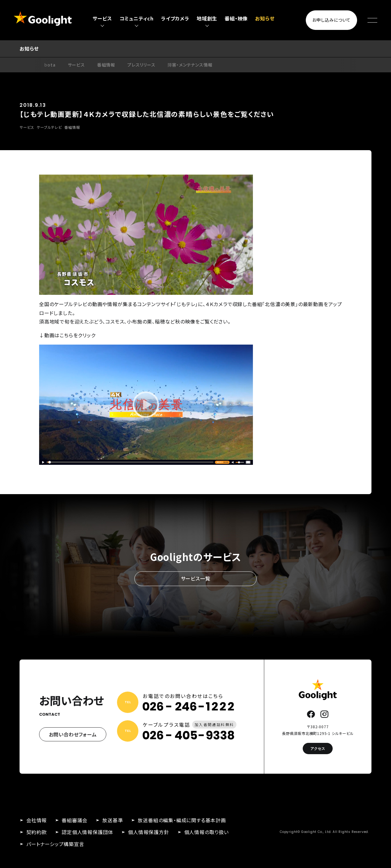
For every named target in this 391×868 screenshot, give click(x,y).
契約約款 (37, 832)
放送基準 (113, 820)
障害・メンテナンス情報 (190, 65)
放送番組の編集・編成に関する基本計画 (182, 820)
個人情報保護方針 (148, 832)
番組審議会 (75, 820)
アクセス (318, 749)
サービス (76, 65)
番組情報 (106, 65)
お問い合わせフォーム (73, 734)
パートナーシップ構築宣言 (55, 844)
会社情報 (37, 820)
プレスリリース (141, 65)
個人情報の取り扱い (206, 832)
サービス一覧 (196, 579)
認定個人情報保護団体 (87, 832)
